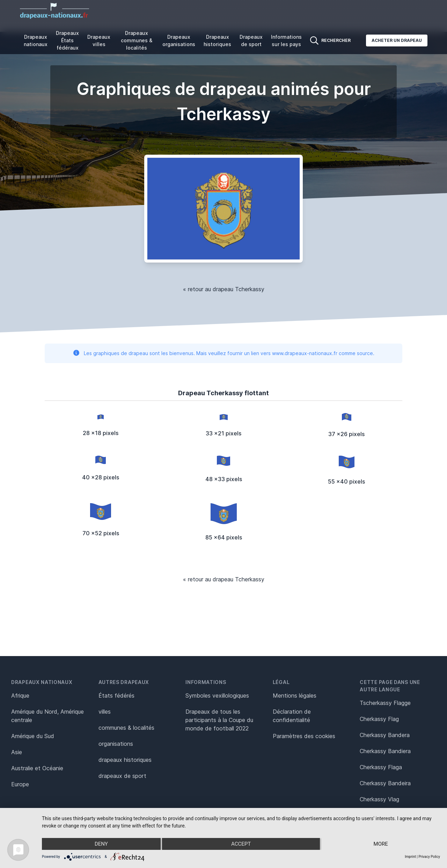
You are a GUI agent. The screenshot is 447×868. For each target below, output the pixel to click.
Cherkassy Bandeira (385, 783)
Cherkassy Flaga (381, 767)
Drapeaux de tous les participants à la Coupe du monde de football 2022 (219, 720)
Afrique (20, 696)
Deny (101, 844)
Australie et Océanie (37, 768)
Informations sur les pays (286, 41)
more (381, 844)
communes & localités (126, 728)
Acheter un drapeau (397, 40)
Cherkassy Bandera (385, 735)
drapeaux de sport (122, 776)
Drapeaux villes (99, 41)
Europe (20, 784)
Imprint (410, 857)
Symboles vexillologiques (217, 696)
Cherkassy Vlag (379, 799)
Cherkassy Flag (379, 719)
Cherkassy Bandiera (385, 751)
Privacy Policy (429, 857)
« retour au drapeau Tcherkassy (224, 289)
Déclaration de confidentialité (292, 716)
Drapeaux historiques (217, 41)
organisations (116, 744)
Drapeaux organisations (179, 41)
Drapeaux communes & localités (137, 40)
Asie (17, 752)
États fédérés (116, 696)
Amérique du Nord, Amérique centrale (47, 716)
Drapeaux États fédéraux (67, 40)
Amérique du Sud (33, 736)
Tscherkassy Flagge (385, 703)
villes (105, 712)
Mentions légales (295, 696)
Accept (241, 844)
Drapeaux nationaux (36, 41)
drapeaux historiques (125, 760)
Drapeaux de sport (251, 41)
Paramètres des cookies (304, 736)
